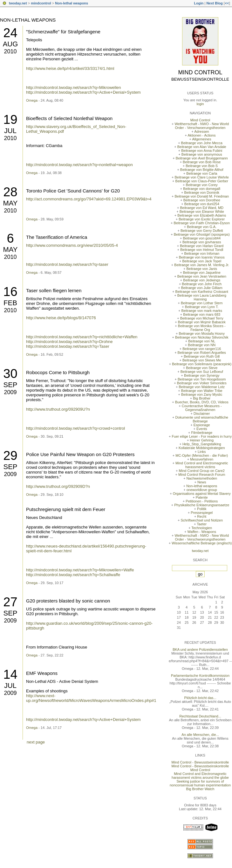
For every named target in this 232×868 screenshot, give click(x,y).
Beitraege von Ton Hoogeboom (202, 379)
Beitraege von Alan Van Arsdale (202, 147)
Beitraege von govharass (202, 242)
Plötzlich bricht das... (200, 698)
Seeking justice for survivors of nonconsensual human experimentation (200, 783)
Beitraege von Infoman (202, 253)
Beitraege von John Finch (202, 284)
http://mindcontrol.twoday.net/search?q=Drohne (69, 342)
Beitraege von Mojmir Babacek (202, 322)
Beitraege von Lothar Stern (202, 303)
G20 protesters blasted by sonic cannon (68, 601)
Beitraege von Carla (202, 173)
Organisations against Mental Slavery (202, 494)
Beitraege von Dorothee (202, 200)
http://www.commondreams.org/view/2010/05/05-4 (72, 245)
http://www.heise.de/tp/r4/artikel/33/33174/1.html (70, 68)
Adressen (201, 131)
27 (10, 602)
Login (199, 3)
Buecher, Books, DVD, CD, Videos (202, 402)
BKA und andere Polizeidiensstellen (200, 649)
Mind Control (200, 72)
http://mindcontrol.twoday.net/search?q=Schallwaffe (73, 575)
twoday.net (18, 3)
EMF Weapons (42, 673)
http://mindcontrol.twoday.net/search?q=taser (67, 264)
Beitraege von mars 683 (202, 314)
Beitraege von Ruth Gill (202, 356)
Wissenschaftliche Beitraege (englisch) (202, 543)
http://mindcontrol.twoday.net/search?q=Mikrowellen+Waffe (80, 570)
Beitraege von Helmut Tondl (202, 250)
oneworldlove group (202, 490)
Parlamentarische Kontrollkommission (200, 676)
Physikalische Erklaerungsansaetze (202, 505)
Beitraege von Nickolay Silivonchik (202, 337)
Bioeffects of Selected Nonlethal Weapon (69, 118)
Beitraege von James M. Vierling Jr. (202, 265)
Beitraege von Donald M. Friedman (202, 196)
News (202, 482)
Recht (202, 516)
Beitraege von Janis (202, 269)
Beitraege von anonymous (202, 154)
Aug (10, 44)
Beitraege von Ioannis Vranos (202, 257)
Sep (10, 385)
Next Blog (214, 3)
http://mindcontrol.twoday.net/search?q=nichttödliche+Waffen (82, 337)
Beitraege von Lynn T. (202, 307)
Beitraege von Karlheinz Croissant (202, 292)
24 (10, 33)
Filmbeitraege (202, 433)
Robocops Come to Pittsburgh (58, 372)
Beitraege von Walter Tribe (202, 391)
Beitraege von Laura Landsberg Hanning (202, 297)
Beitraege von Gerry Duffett (202, 231)
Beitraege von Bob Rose (202, 162)
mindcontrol (41, 3)
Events (202, 429)
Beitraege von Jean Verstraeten (202, 276)
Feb (10, 303)
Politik (202, 509)
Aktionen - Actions (201, 135)
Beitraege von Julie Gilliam (202, 288)
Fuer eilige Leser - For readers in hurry (202, 436)
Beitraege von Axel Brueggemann (202, 158)
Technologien (202, 528)
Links (202, 452)
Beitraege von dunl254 (202, 204)
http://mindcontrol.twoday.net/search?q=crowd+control (75, 428)
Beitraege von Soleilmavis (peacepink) (202, 364)
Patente (202, 497)
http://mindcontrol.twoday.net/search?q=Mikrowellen (74, 87)
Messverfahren (202, 459)
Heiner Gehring (202, 440)
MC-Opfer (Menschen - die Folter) (202, 455)
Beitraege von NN (202, 345)
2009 (10, 392)
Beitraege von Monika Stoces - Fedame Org (202, 328)
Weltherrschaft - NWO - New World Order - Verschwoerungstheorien (202, 126)
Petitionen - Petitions (202, 501)
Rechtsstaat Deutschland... (200, 716)
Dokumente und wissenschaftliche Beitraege (202, 419)
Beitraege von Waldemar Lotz (202, 387)
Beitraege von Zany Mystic (202, 394)
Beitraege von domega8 (202, 189)
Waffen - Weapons (202, 532)
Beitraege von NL (202, 341)
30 (10, 373)
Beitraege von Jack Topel (202, 261)
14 (10, 674)
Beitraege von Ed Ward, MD (202, 208)
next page (36, 742)
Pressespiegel (202, 513)
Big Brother (202, 398)
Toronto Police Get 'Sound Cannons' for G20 (73, 191)
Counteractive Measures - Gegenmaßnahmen (202, 408)
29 (10, 455)
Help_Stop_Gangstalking (202, 444)
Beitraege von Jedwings (202, 280)
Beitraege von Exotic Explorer (202, 219)
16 (10, 292)
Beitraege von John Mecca (202, 143)
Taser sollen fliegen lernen (54, 290)
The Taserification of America (57, 237)
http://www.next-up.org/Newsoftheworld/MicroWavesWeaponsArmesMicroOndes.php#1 (91, 698)
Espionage (202, 425)
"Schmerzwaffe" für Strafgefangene (63, 32)
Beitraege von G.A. (202, 227)
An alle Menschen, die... (200, 735)
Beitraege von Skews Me (202, 360)
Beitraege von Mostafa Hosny (202, 333)
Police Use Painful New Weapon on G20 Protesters (80, 454)
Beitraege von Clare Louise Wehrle (202, 177)
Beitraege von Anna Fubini (202, 151)
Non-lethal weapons (72, 3)
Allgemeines (201, 139)
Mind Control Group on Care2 (202, 471)
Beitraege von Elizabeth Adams (202, 215)
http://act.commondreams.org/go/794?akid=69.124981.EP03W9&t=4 (89, 199)
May (10, 203)
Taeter (202, 524)
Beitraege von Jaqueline (202, 273)
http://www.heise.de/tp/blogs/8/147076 (61, 318)
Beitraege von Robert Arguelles (202, 353)
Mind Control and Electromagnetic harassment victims (202, 465)
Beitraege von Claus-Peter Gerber (202, 181)
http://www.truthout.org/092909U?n (58, 409)
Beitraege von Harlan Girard (202, 246)
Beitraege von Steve (202, 368)
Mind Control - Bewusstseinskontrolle (200, 762)
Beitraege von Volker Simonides (202, 383)
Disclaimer (202, 414)
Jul (10, 131)
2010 (10, 51)
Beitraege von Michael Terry (202, 318)
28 (10, 192)
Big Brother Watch (200, 789)
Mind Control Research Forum (202, 474)
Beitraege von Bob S (202, 166)
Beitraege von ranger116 (202, 349)
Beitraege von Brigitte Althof (202, 170)
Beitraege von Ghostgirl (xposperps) (202, 234)
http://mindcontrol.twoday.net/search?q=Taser (68, 346)
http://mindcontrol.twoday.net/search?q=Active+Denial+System (83, 92)
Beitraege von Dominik (202, 192)
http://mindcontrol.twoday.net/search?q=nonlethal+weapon (79, 165)
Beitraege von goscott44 (202, 238)
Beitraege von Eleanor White (202, 212)
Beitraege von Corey (202, 185)
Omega (32, 100)
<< (227, 3)
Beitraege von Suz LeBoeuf (202, 372)
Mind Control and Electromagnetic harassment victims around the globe (200, 776)
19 (10, 119)
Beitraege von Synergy (202, 375)
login (200, 104)
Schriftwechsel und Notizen (202, 520)
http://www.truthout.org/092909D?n (58, 486)
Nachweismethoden (202, 478)
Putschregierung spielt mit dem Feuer (66, 509)
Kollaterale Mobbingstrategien (202, 448)
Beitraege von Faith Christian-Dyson (202, 223)
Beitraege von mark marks (202, 311)
